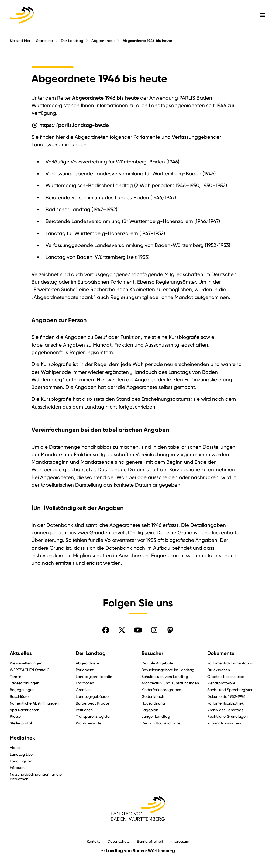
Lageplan (150, 710)
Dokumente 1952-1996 (226, 696)
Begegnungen (22, 690)
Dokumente (221, 653)
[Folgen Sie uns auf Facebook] (106, 630)
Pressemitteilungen (26, 663)
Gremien (83, 690)
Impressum (180, 841)
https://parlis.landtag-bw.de (70, 125)
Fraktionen (85, 683)
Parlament (85, 670)
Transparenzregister (93, 716)
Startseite (44, 41)
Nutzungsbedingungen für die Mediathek (36, 776)
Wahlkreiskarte (89, 723)
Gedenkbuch (153, 696)
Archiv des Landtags (225, 710)
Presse (15, 716)
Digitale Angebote (157, 663)
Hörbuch (17, 767)
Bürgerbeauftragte (92, 703)
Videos (15, 747)
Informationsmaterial (225, 723)
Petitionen (84, 710)
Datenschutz (119, 841)
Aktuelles (21, 653)
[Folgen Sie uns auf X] (122, 630)
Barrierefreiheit (150, 841)
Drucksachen (219, 670)
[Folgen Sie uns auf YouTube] (138, 630)
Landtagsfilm (21, 761)
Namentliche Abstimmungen (34, 703)
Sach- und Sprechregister (230, 690)
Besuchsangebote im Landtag (168, 670)
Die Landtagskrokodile (161, 723)
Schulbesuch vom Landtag (165, 676)
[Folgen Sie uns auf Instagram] (154, 630)
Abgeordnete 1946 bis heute (147, 41)
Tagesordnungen (25, 683)
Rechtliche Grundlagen (227, 716)
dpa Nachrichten (25, 710)
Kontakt (93, 841)
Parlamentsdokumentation (230, 663)
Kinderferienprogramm (161, 690)
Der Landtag (72, 41)
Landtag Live (21, 754)
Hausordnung (153, 703)
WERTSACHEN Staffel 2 (29, 670)
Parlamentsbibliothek (225, 703)
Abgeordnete (103, 41)
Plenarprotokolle (221, 683)
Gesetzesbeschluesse (226, 676)
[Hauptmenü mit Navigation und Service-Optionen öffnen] (263, 15)
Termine (17, 676)
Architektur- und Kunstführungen (170, 683)
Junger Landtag (156, 716)
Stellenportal (21, 723)
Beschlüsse (19, 696)
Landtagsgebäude (92, 696)
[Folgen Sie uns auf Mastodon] (170, 630)
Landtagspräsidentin (94, 676)
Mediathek (22, 738)
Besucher (152, 653)
